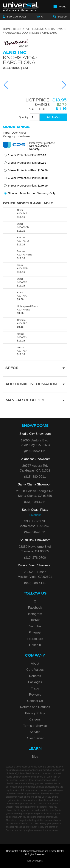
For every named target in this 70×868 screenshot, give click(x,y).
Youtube (35, 626)
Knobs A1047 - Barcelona (22, 60)
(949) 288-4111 (35, 583)
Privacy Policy (35, 713)
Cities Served (35, 738)
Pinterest (35, 633)
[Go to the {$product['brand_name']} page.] (16, 43)
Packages (35, 682)
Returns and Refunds (35, 707)
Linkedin (35, 645)
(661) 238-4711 (35, 502)
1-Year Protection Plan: (27, 155)
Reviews (35, 695)
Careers (35, 719)
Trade (35, 688)
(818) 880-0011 (35, 477)
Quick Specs (16, 127)
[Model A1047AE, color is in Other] (35, 214)
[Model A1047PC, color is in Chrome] (35, 324)
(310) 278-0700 (35, 558)
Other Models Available (28, 203)
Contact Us (35, 701)
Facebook (35, 608)
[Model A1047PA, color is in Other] (35, 282)
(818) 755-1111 (35, 451)
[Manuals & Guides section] (35, 401)
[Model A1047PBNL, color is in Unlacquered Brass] (35, 310)
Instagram (35, 614)
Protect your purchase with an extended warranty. (42, 146)
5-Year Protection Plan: (28, 186)
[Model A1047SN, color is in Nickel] (35, 351)
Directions (35, 515)
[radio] (25, 156)
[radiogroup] (35, 175)
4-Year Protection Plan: (28, 178)
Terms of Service (35, 726)
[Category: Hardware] (35, 136)
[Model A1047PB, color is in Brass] (35, 296)
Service (35, 732)
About (35, 664)
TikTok (35, 620)
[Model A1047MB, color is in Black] (35, 269)
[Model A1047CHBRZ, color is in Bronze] (35, 255)
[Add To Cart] (53, 117)
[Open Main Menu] (60, 7)
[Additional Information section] (35, 384)
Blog (35, 757)
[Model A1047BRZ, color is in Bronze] (35, 241)
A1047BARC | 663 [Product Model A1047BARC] (15, 68)
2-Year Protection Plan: (27, 163)
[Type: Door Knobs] (35, 133)
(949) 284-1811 (35, 532)
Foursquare (35, 639)
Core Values (35, 670)
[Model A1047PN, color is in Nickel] (35, 337)
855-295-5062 (45, 797)
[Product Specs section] (35, 368)
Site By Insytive (35, 861)
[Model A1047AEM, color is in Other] (35, 227)
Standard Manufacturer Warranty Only (32, 193)
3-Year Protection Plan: (28, 170)
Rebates (35, 676)
